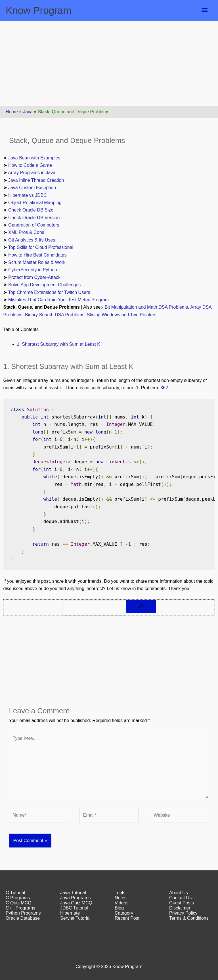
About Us (179, 893)
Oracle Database (23, 918)
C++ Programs (20, 908)
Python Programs (23, 913)
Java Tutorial (73, 893)
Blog (119, 908)
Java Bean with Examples (34, 158)
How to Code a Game (30, 165)
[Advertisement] (109, 63)
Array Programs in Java (32, 173)
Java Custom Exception (32, 188)
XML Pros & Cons (26, 232)
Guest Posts (182, 903)
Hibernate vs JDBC (28, 195)
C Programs (18, 898)
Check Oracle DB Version (34, 218)
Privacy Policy (183, 913)
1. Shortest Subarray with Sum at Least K (59, 344)
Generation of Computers (34, 225)
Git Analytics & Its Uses (32, 240)
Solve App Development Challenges (44, 285)
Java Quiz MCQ (76, 903)
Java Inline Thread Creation (36, 180)
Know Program (38, 10)
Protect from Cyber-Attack (34, 277)
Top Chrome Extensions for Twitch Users (49, 292)
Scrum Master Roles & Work (37, 262)
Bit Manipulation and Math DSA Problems (146, 307)
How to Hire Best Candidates (37, 255)
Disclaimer (180, 908)
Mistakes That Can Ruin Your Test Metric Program (58, 300)
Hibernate (70, 913)
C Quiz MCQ (19, 903)
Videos (122, 903)
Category (124, 913)
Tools (120, 893)
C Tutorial (15, 893)
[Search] (141, 606)
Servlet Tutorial (75, 918)
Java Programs (76, 898)
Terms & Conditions (189, 918)
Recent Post (127, 918)
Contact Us (180, 898)
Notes (121, 898)
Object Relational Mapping (35, 203)
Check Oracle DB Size (31, 210)
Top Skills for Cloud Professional (41, 247)
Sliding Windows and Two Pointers (122, 315)
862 (164, 388)
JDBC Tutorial (74, 908)
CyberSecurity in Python (33, 270)
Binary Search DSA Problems (55, 315)
